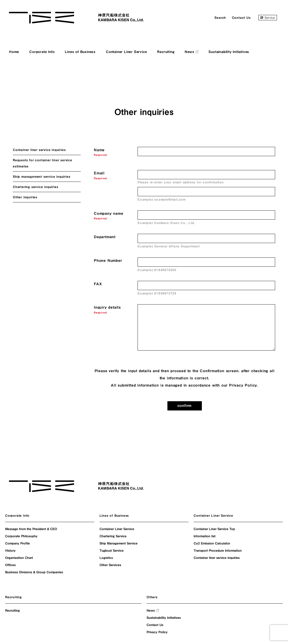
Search (220, 17)
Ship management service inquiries (42, 176)
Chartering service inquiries (35, 187)
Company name (109, 213)
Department (105, 237)
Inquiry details (107, 307)
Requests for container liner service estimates (43, 163)
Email (99, 173)
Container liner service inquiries (39, 150)
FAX (98, 284)
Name (99, 150)
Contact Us (241, 17)
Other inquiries (25, 197)
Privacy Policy (243, 385)
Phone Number (108, 261)
